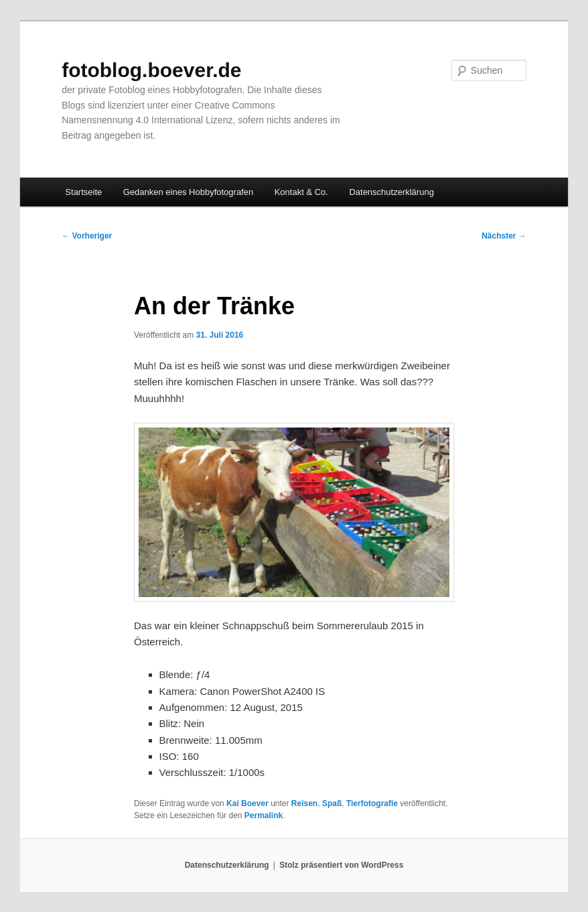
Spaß (332, 803)
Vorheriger (87, 236)
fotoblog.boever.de (151, 70)
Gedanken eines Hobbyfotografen (188, 192)
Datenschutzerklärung (391, 192)
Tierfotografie (372, 803)
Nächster (504, 236)
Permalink (264, 816)
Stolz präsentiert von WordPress (341, 865)
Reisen (304, 803)
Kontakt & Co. (301, 192)
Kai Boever (247, 803)
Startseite (83, 192)
